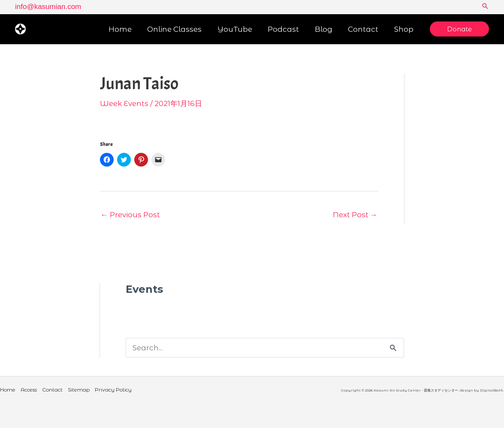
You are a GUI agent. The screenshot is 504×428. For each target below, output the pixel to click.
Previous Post (130, 215)
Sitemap (79, 390)
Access (29, 390)
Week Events (124, 103)
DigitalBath (492, 390)
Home (8, 390)
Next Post (355, 215)
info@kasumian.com (48, 7)
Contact (52, 390)
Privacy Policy (113, 390)
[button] (485, 7)
